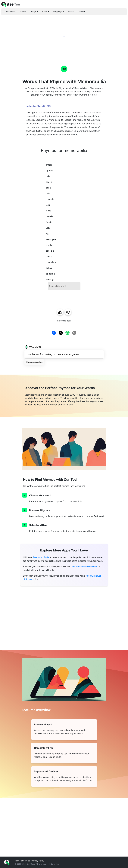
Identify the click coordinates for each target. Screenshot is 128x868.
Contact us (55, 864)
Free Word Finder (41, 557)
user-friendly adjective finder (84, 567)
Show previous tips (34, 362)
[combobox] (64, 286)
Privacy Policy (38, 861)
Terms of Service (23, 861)
